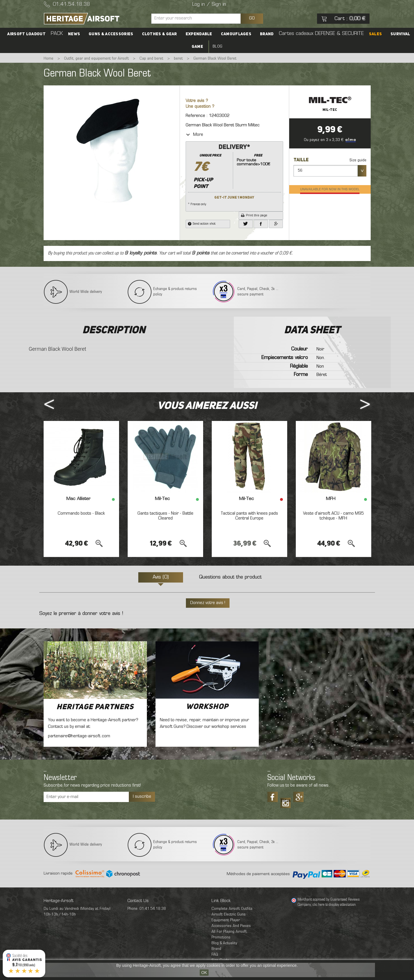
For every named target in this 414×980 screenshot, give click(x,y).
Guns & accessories (111, 34)
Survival (400, 34)
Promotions (221, 937)
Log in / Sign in (209, 5)
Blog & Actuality (224, 943)
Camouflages (236, 34)
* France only (234, 175)
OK (204, 973)
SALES (376, 34)
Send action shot (202, 224)
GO (252, 18)
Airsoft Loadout (26, 34)
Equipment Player (226, 920)
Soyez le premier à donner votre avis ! (81, 614)
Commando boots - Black (81, 513)
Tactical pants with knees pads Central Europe (249, 516)
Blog (217, 47)
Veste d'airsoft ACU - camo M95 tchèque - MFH (333, 516)
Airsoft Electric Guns (229, 915)
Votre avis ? (197, 101)
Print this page (254, 215)
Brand (267, 34)
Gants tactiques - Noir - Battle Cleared (165, 516)
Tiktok (285, 801)
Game (197, 47)
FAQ (215, 955)
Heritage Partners (95, 707)
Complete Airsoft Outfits (232, 909)
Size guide (358, 160)
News (74, 34)
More (194, 135)
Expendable (199, 34)
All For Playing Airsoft (229, 932)
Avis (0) (161, 577)
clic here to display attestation (334, 905)
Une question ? (200, 107)
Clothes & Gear (160, 34)
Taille (302, 160)
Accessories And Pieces (231, 926)
